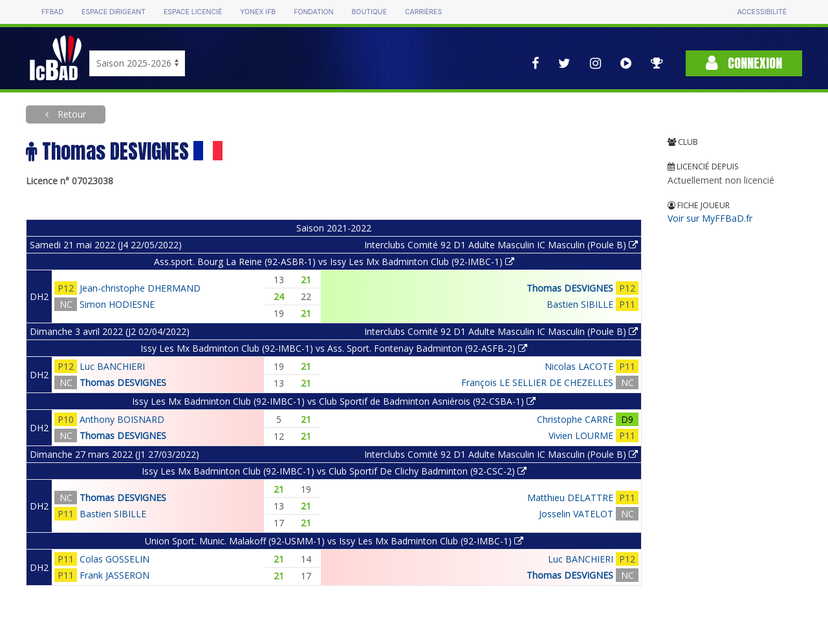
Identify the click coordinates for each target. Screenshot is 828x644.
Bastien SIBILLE (580, 304)
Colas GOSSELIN (114, 559)
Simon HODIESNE (117, 304)
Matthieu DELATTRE (570, 498)
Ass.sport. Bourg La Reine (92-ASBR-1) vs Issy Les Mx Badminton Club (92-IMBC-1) (334, 262)
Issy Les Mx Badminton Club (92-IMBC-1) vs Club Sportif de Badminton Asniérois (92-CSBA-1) (334, 401)
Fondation (313, 12)
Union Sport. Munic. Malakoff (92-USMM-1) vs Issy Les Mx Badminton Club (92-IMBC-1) (334, 541)
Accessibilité (762, 12)
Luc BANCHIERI (112, 366)
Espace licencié (193, 12)
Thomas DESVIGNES (570, 288)
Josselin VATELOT (576, 514)
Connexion (744, 63)
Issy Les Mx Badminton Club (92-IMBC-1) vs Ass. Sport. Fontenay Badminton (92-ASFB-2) (334, 348)
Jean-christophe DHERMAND (140, 288)
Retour (71, 114)
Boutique (369, 12)
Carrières (423, 12)
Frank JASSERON (114, 575)
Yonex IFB (258, 12)
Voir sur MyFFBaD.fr (710, 218)
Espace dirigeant (114, 12)
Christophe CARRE (575, 419)
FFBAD (52, 12)
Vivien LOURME (581, 435)
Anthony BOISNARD (122, 419)
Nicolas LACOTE (579, 366)
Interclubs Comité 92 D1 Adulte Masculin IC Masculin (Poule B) (501, 245)
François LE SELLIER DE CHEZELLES (537, 382)
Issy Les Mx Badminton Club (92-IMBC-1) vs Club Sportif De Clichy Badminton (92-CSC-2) (334, 471)
